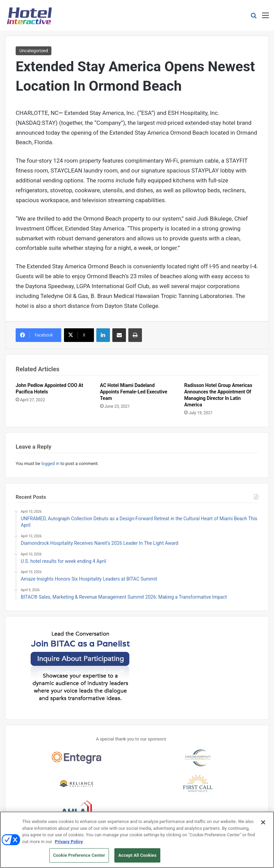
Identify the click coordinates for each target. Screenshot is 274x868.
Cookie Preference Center (79, 858)
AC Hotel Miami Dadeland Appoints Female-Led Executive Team (134, 392)
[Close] (263, 825)
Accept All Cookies (137, 858)
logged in (50, 463)
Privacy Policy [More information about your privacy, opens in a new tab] (69, 844)
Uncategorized (34, 51)
